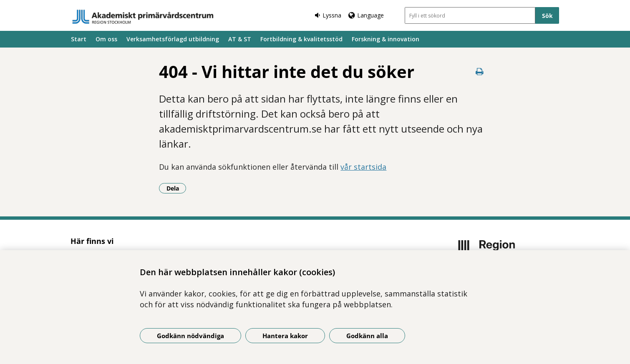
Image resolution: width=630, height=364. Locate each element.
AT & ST (240, 39)
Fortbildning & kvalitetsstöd (301, 39)
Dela (176, 188)
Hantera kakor (285, 336)
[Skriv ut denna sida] (480, 72)
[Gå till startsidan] (143, 17)
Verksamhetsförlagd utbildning (173, 39)
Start (79, 39)
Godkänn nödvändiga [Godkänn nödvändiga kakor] (190, 336)
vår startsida (363, 167)
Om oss (106, 39)
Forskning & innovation (386, 39)
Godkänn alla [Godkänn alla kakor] (367, 336)
